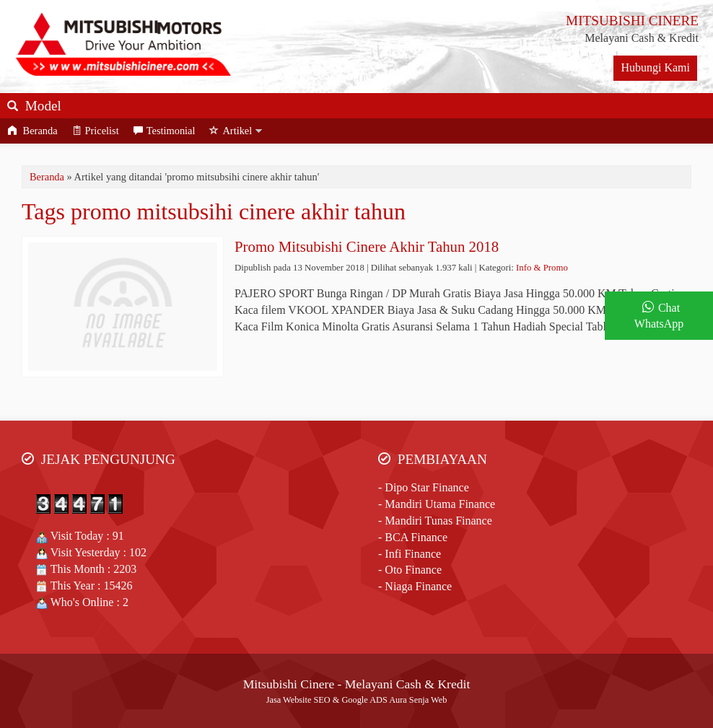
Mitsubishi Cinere (289, 684)
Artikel (231, 131)
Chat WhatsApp (659, 316)
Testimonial (165, 131)
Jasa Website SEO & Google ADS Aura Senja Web (357, 700)
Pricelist (96, 131)
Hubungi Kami (655, 67)
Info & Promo (542, 268)
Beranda (32, 131)
